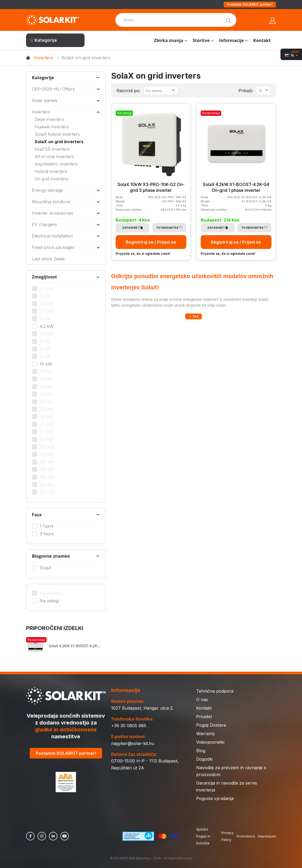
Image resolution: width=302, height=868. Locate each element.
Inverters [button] (66, 112)
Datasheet (133, 228)
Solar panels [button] (66, 100)
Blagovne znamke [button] (51, 556)
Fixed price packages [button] (66, 247)
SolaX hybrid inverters (57, 134)
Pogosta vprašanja (215, 798)
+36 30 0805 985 (129, 726)
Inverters (44, 58)
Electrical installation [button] (66, 236)
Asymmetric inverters (56, 164)
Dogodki (204, 759)
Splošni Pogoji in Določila (203, 836)
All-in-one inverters (54, 156)
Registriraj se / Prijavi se (151, 242)
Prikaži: (246, 91)
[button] (194, 316)
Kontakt (262, 40)
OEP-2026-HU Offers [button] (66, 89)
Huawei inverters (52, 127)
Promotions (246, 836)
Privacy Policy (228, 836)
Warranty (206, 734)
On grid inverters (51, 179)
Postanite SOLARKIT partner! (250, 4)
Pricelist (204, 717)
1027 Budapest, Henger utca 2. (142, 708)
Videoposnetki (210, 742)
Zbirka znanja (169, 40)
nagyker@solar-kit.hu (133, 743)
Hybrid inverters (51, 171)
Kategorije (44, 40)
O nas (202, 700)
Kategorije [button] (43, 78)
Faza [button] (37, 515)
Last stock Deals (48, 259)
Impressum (267, 836)
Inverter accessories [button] (66, 213)
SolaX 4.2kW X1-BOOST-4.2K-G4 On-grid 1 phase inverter (75, 646)
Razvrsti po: (128, 91)
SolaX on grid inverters (59, 142)
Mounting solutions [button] (66, 202)
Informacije (231, 40)
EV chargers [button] (66, 225)
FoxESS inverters (52, 149)
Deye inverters (49, 119)
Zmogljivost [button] (44, 277)
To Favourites (169, 228)
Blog (201, 751)
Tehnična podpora (215, 691)
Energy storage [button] (66, 190)
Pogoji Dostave (211, 725)
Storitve (201, 40)
